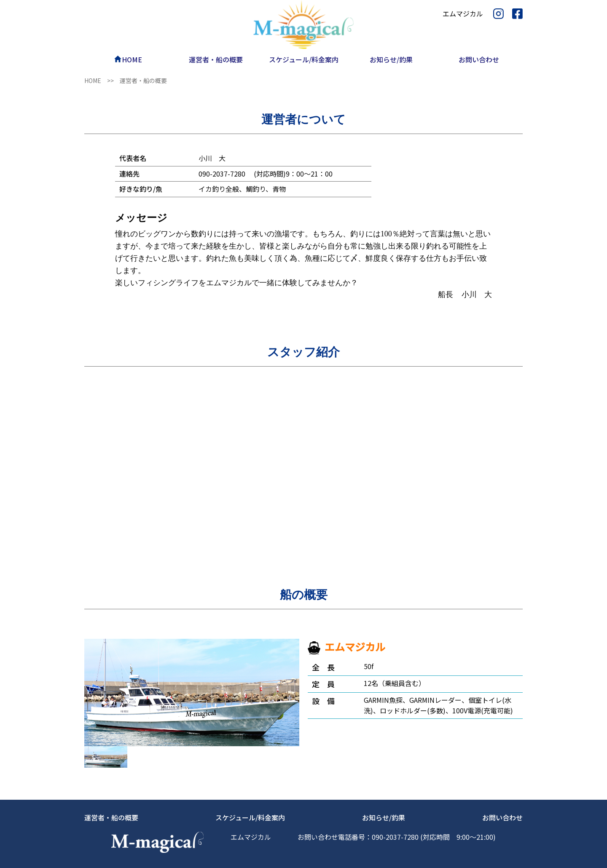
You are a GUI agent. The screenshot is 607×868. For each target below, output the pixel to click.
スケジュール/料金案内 (250, 817)
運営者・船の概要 (111, 817)
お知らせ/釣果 (384, 817)
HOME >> (102, 80)
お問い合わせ (502, 817)
